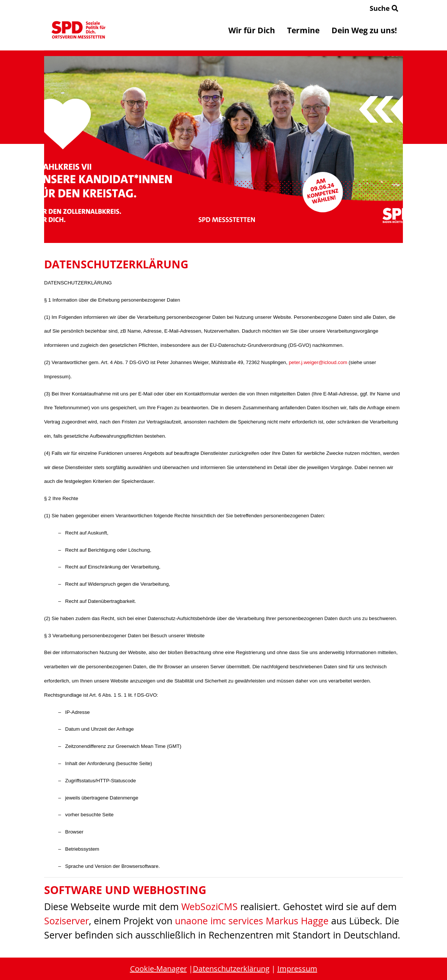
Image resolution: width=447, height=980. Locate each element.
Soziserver (67, 921)
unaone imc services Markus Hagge (252, 921)
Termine (303, 30)
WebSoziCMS (209, 907)
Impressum (297, 969)
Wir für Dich (252, 30)
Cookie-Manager (158, 969)
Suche (384, 8)
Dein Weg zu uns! (364, 30)
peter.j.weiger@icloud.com (318, 362)
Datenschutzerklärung (231, 969)
